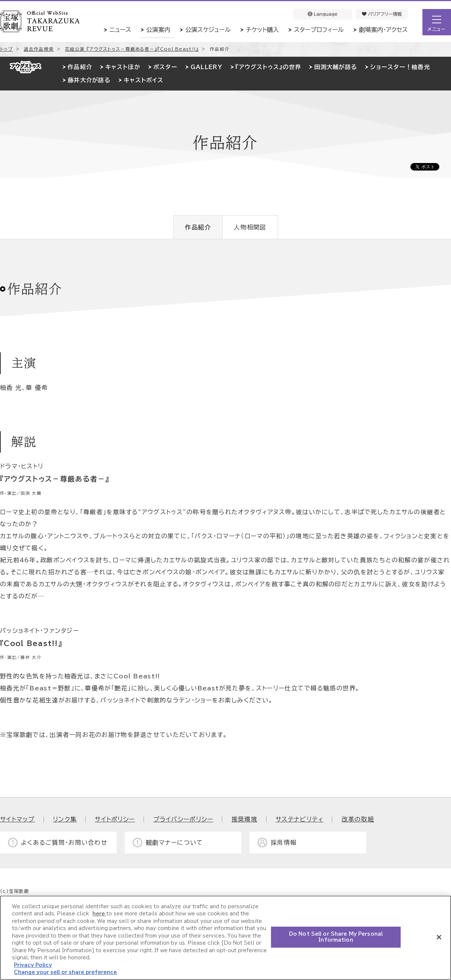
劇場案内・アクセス (383, 30)
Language (323, 14)
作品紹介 (80, 67)
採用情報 (284, 843)
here (99, 914)
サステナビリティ (299, 819)
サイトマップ (17, 819)
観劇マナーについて (175, 843)
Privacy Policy (33, 965)
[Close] (439, 937)
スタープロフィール (319, 30)
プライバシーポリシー (183, 819)
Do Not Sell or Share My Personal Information (336, 937)
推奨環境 (244, 819)
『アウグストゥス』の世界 (268, 67)
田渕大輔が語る (336, 67)
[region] (225, 938)
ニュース (120, 30)
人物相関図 (250, 227)
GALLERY (207, 67)
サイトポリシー (115, 819)
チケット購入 (262, 30)
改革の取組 (358, 819)
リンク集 (65, 819)
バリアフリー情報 (382, 14)
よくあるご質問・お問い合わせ (64, 843)
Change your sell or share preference (65, 972)
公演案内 (158, 30)
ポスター (165, 67)
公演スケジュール (208, 30)
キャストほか (123, 67)
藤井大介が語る (89, 80)
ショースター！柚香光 (400, 67)
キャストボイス (144, 80)
